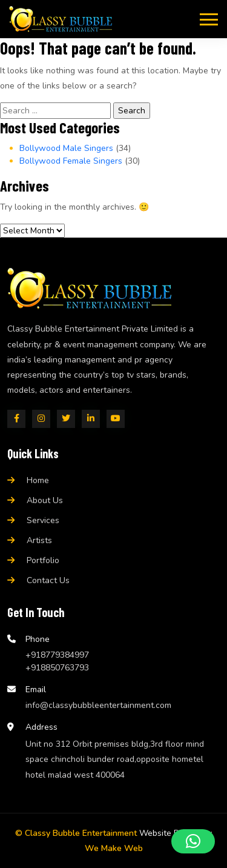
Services (43, 520)
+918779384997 (57, 655)
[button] (193, 841)
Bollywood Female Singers (71, 161)
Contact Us (48, 580)
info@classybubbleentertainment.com (98, 705)
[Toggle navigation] (209, 19)
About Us (45, 500)
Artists (39, 540)
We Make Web (114, 848)
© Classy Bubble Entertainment (76, 833)
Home (38, 480)
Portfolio (43, 560)
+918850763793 (57, 668)
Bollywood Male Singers (66, 148)
